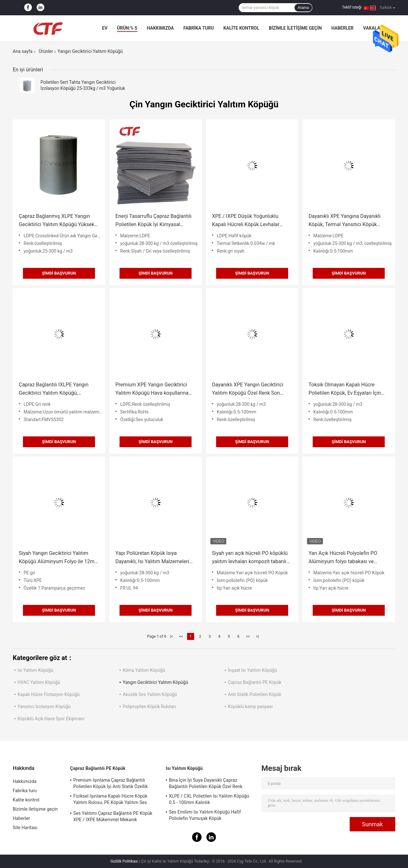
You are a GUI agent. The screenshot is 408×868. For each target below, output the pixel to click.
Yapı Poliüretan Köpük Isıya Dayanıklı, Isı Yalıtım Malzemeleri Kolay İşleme (152, 558)
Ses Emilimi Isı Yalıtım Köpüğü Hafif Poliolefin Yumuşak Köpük (205, 815)
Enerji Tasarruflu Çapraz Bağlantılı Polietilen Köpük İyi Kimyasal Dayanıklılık (153, 221)
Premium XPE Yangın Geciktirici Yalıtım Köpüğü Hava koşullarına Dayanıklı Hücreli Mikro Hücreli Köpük (152, 389)
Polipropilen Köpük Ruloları (149, 707)
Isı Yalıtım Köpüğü (35, 670)
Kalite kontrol (241, 28)
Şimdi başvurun (59, 273)
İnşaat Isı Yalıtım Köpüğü (252, 670)
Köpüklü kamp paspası (250, 707)
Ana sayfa (23, 51)
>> (248, 636)
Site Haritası (25, 828)
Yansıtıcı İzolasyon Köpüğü (44, 707)
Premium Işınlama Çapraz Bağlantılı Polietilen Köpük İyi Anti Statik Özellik (111, 783)
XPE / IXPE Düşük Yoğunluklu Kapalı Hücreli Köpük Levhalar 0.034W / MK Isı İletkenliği (246, 221)
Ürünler (46, 51)
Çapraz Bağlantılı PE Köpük (255, 682)
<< (181, 636)
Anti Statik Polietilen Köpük (255, 694)
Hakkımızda (160, 28)
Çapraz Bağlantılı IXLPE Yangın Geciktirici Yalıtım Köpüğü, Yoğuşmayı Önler (54, 389)
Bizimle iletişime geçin (295, 28)
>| (257, 636)
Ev (105, 28)
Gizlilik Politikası (124, 861)
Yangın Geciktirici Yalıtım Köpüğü (155, 682)
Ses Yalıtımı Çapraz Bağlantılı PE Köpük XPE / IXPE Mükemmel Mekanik (113, 816)
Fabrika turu (198, 28)
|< (171, 636)
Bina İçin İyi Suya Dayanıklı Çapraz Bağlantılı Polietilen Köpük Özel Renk (206, 783)
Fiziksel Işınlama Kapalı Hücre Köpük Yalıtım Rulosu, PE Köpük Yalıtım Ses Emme (110, 800)
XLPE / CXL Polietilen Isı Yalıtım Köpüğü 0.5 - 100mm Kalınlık (209, 799)
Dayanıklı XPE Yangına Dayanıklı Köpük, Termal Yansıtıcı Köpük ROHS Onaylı (345, 221)
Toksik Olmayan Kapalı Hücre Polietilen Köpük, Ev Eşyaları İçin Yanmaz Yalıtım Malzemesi (345, 389)
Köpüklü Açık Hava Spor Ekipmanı (51, 719)
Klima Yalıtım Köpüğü (144, 670)
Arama (303, 8)
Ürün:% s (127, 28)
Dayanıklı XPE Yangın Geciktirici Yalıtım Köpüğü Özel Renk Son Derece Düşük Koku (248, 389)
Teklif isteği (352, 7)
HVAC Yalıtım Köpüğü (39, 682)
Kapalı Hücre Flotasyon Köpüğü (49, 694)
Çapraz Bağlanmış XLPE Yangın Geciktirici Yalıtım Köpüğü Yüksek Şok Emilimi (57, 221)
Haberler (342, 28)
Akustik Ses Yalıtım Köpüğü (150, 694)
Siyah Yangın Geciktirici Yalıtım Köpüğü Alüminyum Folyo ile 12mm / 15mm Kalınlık (59, 558)
